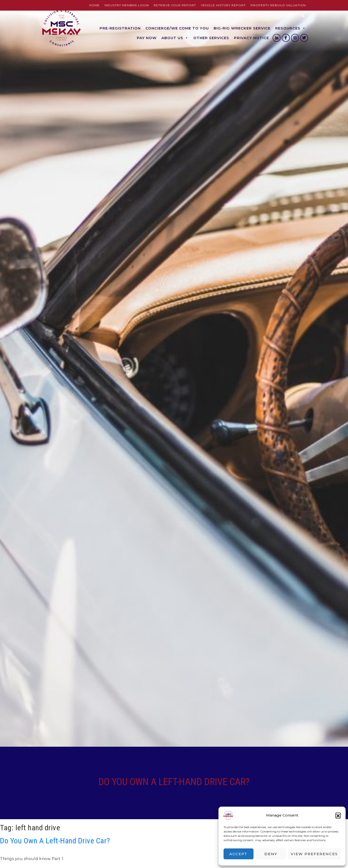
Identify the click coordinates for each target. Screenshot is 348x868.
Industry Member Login (127, 5)
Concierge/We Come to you (177, 28)
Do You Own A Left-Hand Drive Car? (55, 841)
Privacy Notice (251, 38)
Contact (287, 16)
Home (94, 5)
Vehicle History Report (223, 5)
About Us (175, 38)
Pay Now (266, 16)
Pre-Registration (120, 28)
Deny (271, 854)
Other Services (211, 38)
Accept (238, 854)
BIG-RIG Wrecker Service (230, 16)
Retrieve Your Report (175, 5)
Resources (290, 28)
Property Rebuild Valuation (278, 5)
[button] (338, 815)
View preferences (314, 854)
